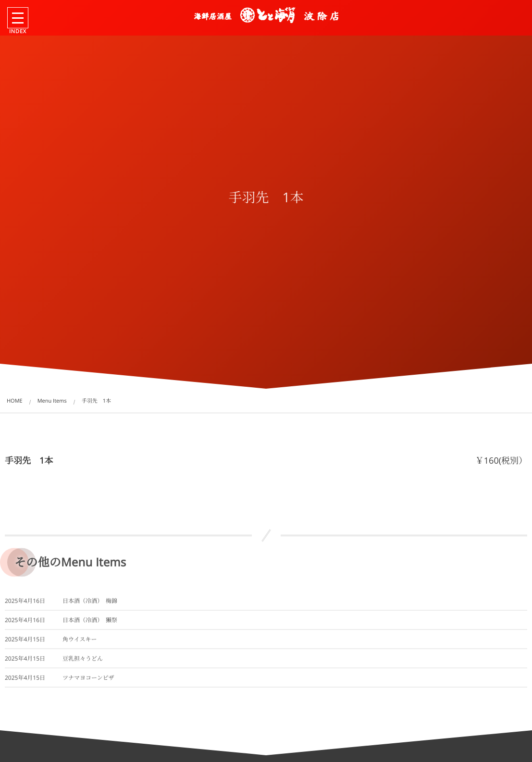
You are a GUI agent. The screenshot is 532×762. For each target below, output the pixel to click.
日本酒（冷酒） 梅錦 (90, 605)
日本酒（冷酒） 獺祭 (90, 624)
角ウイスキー (80, 644)
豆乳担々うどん (83, 663)
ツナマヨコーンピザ (88, 682)
